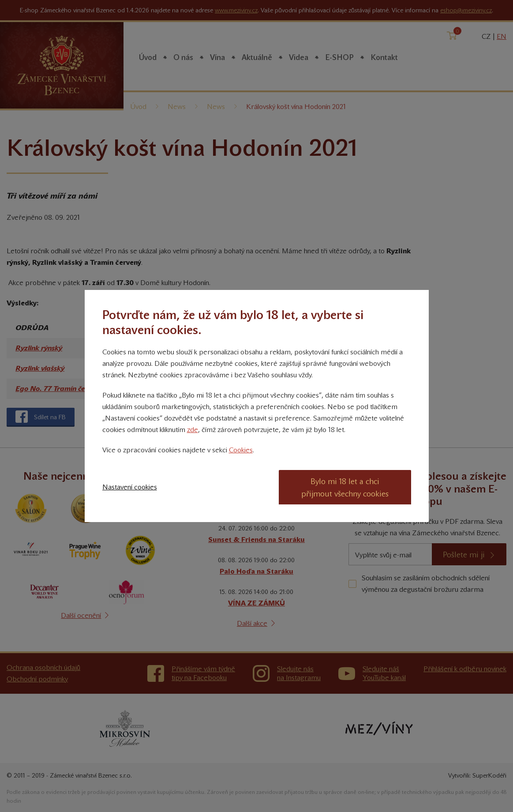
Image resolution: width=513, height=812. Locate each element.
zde (193, 430)
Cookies (241, 450)
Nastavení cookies (130, 487)
